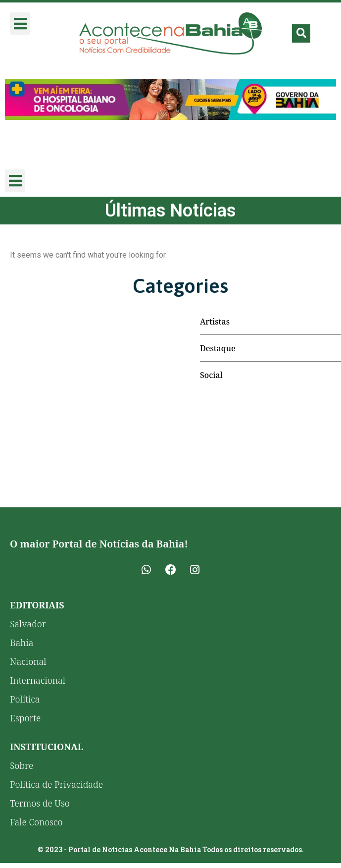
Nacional (28, 661)
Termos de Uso (40, 803)
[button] (20, 24)
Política (25, 699)
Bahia (22, 643)
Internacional (38, 680)
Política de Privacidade (56, 784)
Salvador (28, 624)
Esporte (25, 718)
